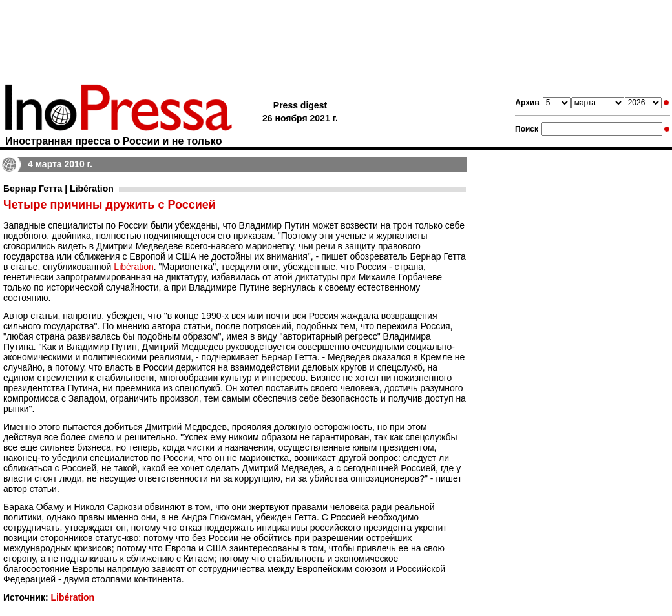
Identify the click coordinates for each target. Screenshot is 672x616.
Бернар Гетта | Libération (58, 189)
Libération (134, 267)
